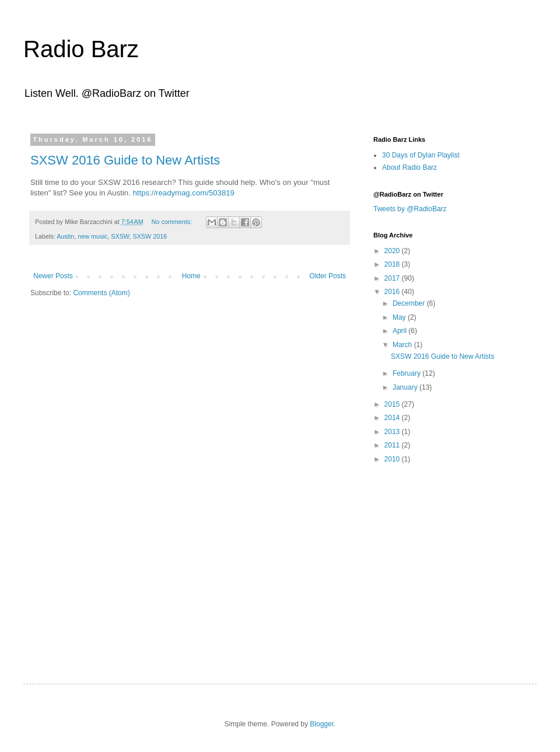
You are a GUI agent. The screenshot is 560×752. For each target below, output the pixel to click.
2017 (393, 278)
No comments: (173, 222)
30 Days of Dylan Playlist (421, 155)
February (407, 373)
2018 (393, 264)
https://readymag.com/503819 (183, 193)
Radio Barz (81, 49)
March (403, 345)
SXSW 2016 (150, 236)
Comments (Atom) (101, 293)
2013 (393, 432)
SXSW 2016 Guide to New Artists (125, 160)
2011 (393, 445)
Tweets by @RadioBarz (410, 209)
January (406, 387)
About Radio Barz (409, 167)
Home (191, 276)
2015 (393, 404)
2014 (393, 418)
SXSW (120, 236)
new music (92, 236)
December (410, 303)
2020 (393, 251)
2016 (393, 292)
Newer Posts (53, 276)
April (400, 331)
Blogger (322, 724)
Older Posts (328, 276)
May (400, 317)
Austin (65, 236)
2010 (393, 459)
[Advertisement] (446, 555)
